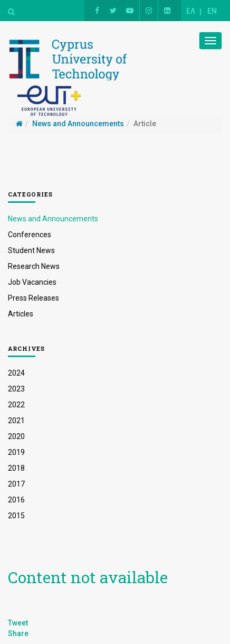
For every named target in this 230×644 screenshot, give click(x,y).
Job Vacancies (32, 282)
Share (18, 633)
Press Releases (33, 298)
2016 (16, 500)
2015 (16, 516)
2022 (16, 405)
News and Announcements (53, 219)
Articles (21, 314)
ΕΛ (191, 11)
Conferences (30, 235)
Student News (31, 250)
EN (212, 11)
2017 (16, 484)
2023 (16, 389)
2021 (16, 421)
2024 (16, 373)
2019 (16, 452)
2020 (16, 436)
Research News (34, 266)
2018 (16, 468)
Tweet (18, 623)
